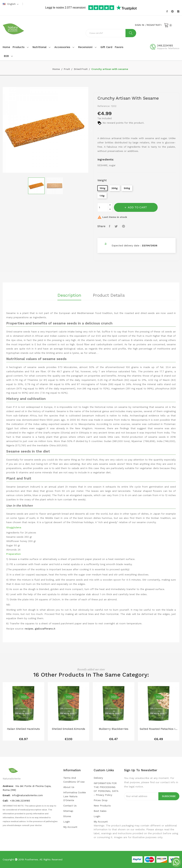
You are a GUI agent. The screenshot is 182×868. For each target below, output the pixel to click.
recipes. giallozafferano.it (40, 629)
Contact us (70, 806)
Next (91, 131)
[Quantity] (103, 207)
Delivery (98, 778)
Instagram (178, 11)
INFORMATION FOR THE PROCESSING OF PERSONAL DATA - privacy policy (106, 789)
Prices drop (101, 800)
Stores (67, 816)
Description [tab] (69, 295)
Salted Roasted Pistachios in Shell (159, 729)
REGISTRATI (154, 25)
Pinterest (172, 11)
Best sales (100, 811)
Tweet (117, 226)
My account (70, 827)
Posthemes (31, 859)
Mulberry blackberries (114, 729)
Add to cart (137, 207)
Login (67, 822)
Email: (7, 795)
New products (102, 806)
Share (110, 226)
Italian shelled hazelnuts (23, 729)
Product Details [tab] (109, 295)
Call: (6, 801)
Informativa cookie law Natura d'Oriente (75, 796)
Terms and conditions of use (74, 780)
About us (69, 787)
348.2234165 (165, 46)
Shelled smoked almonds (69, 729)
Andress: (9, 786)
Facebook (167, 11)
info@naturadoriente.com (27, 795)
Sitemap (68, 811)
